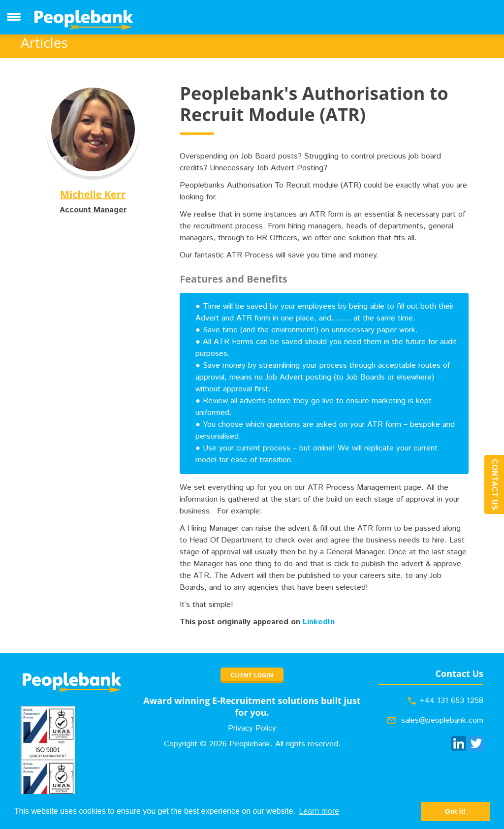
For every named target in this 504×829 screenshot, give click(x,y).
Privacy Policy (252, 728)
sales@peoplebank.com (442, 720)
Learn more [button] (319, 811)
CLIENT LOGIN (252, 675)
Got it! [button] (455, 811)
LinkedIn (319, 622)
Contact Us (494, 484)
